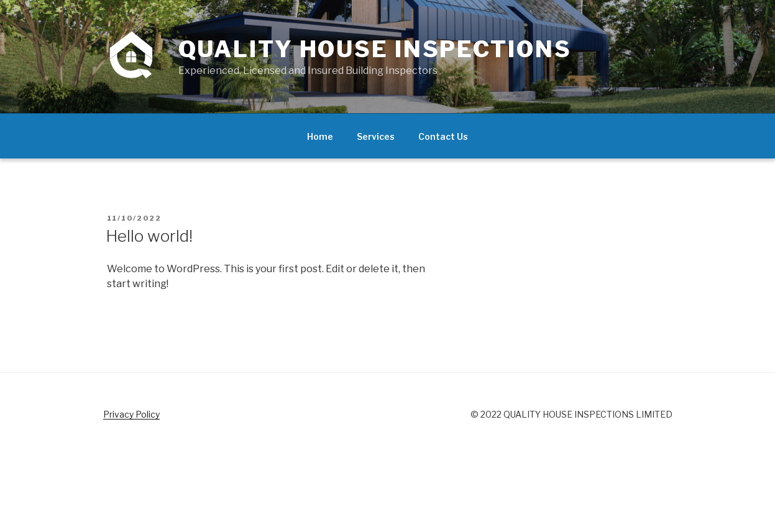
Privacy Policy (131, 414)
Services (376, 136)
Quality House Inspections (375, 49)
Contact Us (443, 136)
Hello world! (149, 236)
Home (320, 136)
